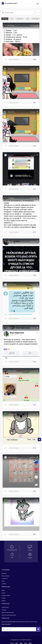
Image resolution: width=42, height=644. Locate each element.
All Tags (5, 19)
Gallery (4, 601)
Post (34, 59)
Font (12, 19)
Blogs (3, 590)
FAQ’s (3, 581)
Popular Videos (6, 596)
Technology (35, 19)
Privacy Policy (5, 576)
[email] (13, 629)
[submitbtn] (38, 629)
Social (3, 593)
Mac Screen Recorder (8, 613)
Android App (5, 607)
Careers (4, 584)
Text (28, 19)
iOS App (4, 610)
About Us (4, 573)
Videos (4, 598)
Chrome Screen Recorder (9, 615)
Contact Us (5, 579)
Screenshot (20, 19)
